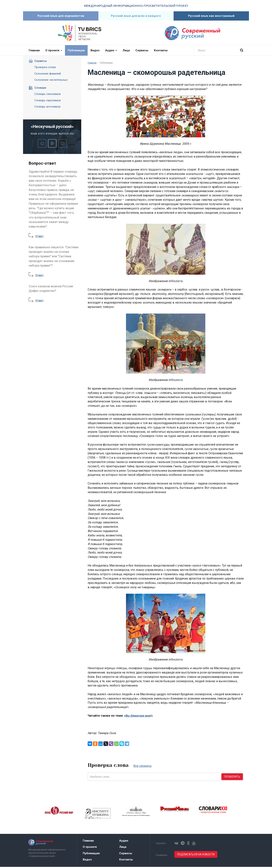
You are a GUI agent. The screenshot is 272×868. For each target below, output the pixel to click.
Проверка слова (45, 68)
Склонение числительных (51, 81)
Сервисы (142, 52)
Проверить (232, 778)
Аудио (111, 52)
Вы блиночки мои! (138, 717)
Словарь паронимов (48, 101)
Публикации (76, 52)
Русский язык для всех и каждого (136, 16)
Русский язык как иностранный (211, 16)
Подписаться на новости (196, 856)
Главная (34, 52)
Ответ (39, 237)
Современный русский (192, 34)
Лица (126, 52)
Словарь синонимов (48, 95)
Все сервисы (143, 767)
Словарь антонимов (47, 108)
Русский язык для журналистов (61, 16)
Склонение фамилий (48, 75)
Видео (95, 52)
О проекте (54, 52)
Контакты (161, 52)
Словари (37, 89)
